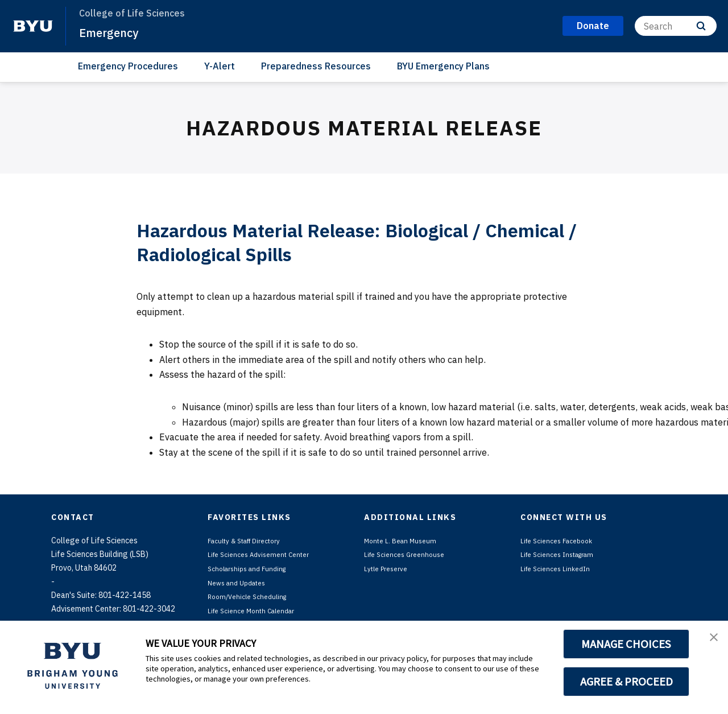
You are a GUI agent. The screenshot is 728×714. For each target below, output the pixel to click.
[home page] (33, 26)
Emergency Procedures (128, 66)
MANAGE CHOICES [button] (626, 644)
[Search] (676, 26)
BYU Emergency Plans (443, 66)
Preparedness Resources (316, 66)
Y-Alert (220, 66)
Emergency (114, 32)
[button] (709, 641)
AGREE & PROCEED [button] (626, 682)
